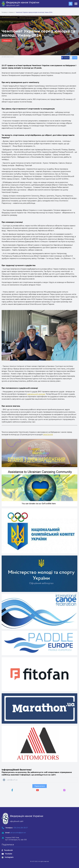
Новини (11, 12)
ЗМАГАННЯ (48, 435)
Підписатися (40, 786)
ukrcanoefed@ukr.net (18, 833)
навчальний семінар (36, 394)
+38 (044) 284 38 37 (20, 828)
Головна (4, 12)
